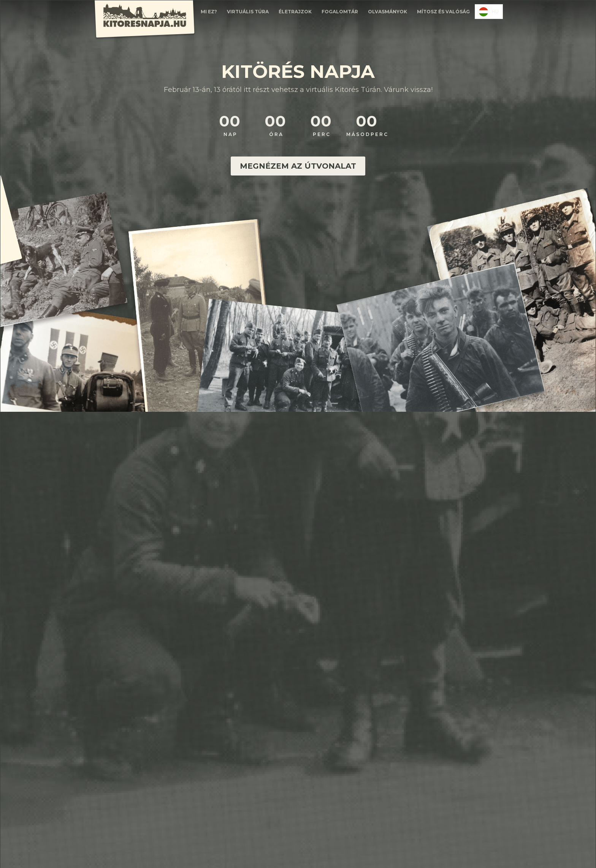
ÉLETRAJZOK (295, 12)
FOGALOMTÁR (340, 12)
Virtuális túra (248, 12)
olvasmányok (388, 12)
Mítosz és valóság (443, 12)
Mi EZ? (209, 12)
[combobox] (489, 12)
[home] (144, 20)
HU (489, 12)
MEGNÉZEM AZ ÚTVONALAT (298, 166)
